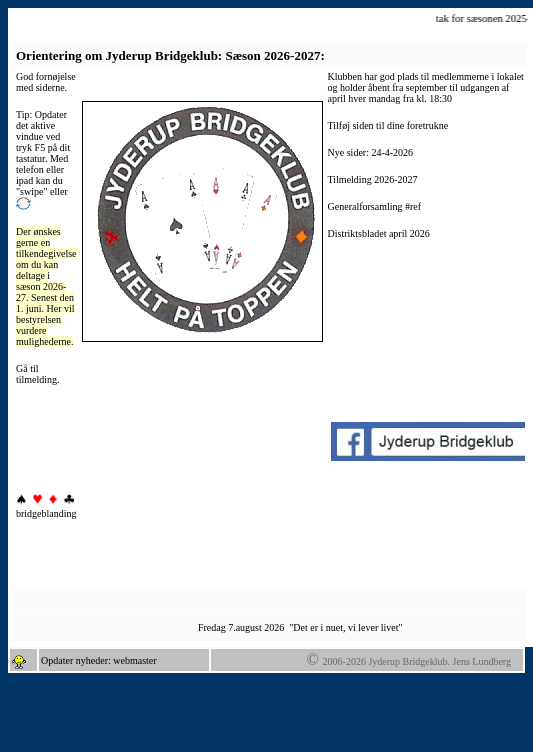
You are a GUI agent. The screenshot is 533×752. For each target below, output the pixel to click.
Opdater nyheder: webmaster (99, 660)
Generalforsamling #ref (375, 206)
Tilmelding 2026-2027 (373, 179)
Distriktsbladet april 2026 (379, 233)
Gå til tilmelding (36, 374)
